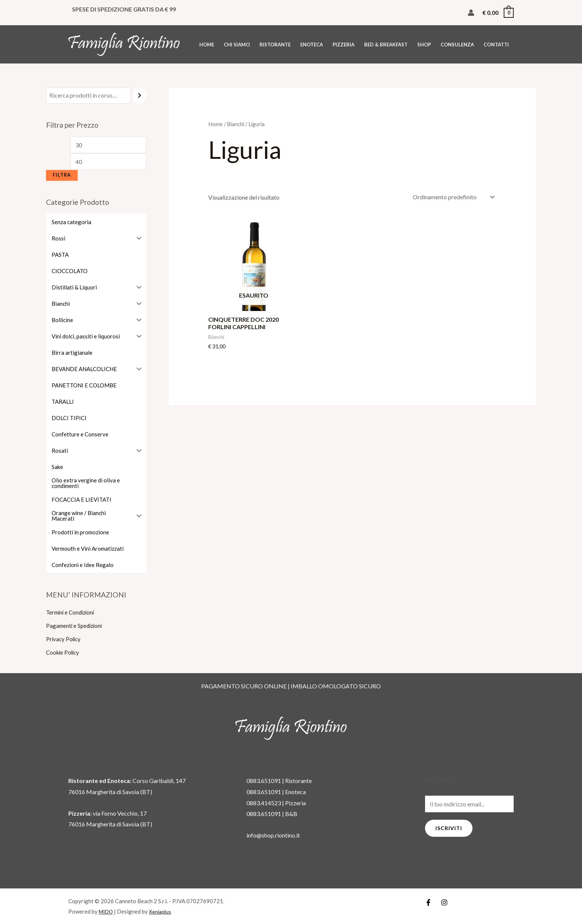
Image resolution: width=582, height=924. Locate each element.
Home (215, 124)
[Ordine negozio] (452, 197)
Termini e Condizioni (72, 612)
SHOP (424, 45)
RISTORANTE (275, 45)
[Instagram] (444, 902)
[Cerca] (140, 96)
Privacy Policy (64, 639)
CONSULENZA (457, 45)
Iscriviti (449, 828)
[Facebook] (428, 902)
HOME (207, 45)
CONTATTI (496, 45)
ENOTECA (312, 45)
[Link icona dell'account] (471, 13)
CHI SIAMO (237, 45)
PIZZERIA (344, 45)
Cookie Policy (64, 652)
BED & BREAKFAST (386, 45)
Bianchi (236, 124)
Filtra (62, 175)
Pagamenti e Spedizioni (76, 625)
